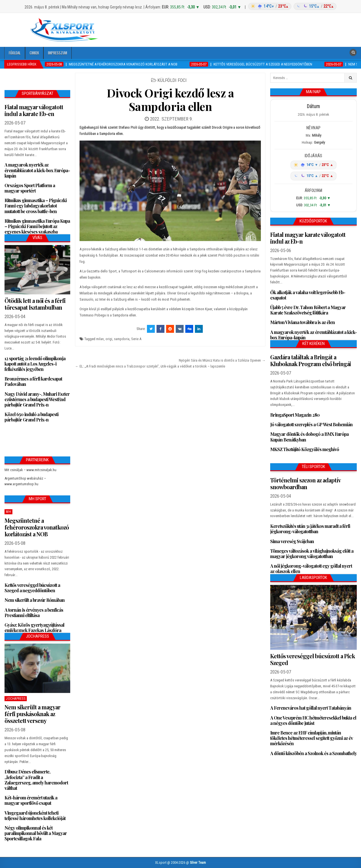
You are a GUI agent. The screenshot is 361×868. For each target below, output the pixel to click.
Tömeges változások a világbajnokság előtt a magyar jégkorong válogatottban (312, 554)
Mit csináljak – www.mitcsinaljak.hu (30, 470)
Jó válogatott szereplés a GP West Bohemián (311, 424)
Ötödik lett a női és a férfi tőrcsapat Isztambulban (35, 304)
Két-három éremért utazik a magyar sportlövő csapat (31, 800)
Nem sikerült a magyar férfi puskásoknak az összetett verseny (32, 714)
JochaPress (16, 699)
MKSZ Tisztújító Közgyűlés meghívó (305, 449)
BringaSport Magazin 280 (295, 415)
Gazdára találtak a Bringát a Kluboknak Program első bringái (311, 360)
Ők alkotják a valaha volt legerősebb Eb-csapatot (308, 295)
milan (100, 339)
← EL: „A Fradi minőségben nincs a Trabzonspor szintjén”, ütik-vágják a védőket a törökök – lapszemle (150, 366)
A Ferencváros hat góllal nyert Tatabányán (311, 708)
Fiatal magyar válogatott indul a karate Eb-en (34, 110)
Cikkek (34, 53)
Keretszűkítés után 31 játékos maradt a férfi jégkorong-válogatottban (310, 529)
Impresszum (58, 53)
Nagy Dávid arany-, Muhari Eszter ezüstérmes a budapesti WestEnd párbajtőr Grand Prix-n (37, 399)
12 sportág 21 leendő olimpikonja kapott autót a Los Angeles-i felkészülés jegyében (35, 364)
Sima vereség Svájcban (292, 541)
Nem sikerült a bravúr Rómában (35, 600)
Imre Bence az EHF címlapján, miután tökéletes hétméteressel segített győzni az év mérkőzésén (312, 738)
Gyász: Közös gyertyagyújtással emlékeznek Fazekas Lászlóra (34, 628)
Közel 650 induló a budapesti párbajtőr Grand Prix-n (31, 417)
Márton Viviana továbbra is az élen (302, 322)
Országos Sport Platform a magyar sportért (30, 188)
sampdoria (122, 339)
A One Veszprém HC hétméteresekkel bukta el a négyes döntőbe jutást (313, 720)
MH (8, 512)
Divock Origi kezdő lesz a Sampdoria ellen (170, 100)
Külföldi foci (172, 80)
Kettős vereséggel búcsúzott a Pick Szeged (312, 659)
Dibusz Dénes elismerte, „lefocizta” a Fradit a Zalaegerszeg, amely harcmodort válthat (36, 780)
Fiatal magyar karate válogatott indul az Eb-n (308, 238)
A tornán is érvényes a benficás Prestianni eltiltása (34, 613)
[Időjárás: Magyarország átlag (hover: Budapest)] (291, 6)
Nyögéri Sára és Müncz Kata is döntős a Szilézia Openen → (222, 360)
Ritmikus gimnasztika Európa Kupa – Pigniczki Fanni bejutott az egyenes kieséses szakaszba (37, 226)
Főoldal (15, 53)
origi (109, 339)
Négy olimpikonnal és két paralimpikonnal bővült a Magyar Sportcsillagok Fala (36, 833)
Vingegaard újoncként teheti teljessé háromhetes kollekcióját (35, 815)
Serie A (136, 339)
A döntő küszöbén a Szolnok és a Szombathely (313, 753)
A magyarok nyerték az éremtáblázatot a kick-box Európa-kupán (37, 170)
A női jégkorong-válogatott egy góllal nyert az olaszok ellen (311, 569)
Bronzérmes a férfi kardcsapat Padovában (33, 381)
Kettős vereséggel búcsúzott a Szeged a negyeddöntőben (32, 588)
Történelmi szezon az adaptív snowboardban (305, 483)
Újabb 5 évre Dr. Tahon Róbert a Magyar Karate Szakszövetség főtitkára (308, 310)
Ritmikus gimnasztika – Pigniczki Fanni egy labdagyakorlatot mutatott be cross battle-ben (36, 206)
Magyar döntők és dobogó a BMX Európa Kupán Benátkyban (309, 437)
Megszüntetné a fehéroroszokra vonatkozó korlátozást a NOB (37, 527)
